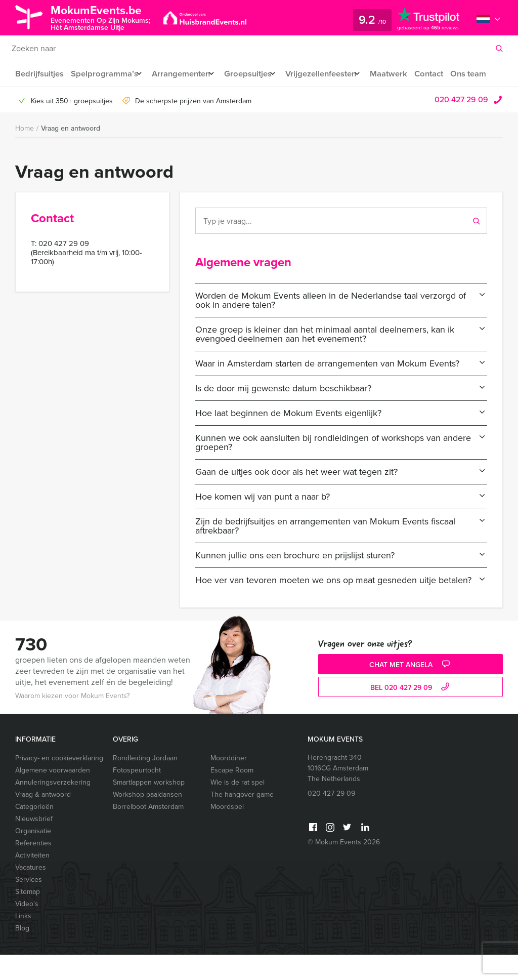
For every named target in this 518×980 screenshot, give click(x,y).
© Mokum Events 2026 (344, 867)
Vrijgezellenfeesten (334, 74)
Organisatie (33, 856)
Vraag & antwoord (43, 820)
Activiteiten (32, 881)
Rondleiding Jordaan (145, 783)
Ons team (33, 99)
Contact (449, 74)
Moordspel (227, 832)
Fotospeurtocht (137, 795)
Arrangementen (185, 74)
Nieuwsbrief (34, 844)
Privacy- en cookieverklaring (59, 783)
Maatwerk (407, 74)
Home (25, 154)
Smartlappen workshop (149, 808)
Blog (22, 953)
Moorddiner (229, 783)
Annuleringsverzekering (53, 808)
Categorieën (34, 832)
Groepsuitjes (256, 74)
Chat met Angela (411, 690)
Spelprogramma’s (104, 74)
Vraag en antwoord (71, 154)
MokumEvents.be (104, 17)
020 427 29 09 (461, 125)
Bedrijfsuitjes (39, 74)
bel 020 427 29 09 (411, 713)
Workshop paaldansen (147, 820)
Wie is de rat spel (238, 808)
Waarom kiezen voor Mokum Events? (72, 721)
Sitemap (28, 917)
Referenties (33, 868)
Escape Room (232, 795)
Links (23, 941)
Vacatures (31, 893)
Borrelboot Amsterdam (148, 832)
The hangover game (242, 820)
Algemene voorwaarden (53, 795)
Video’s (27, 929)
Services (29, 905)
